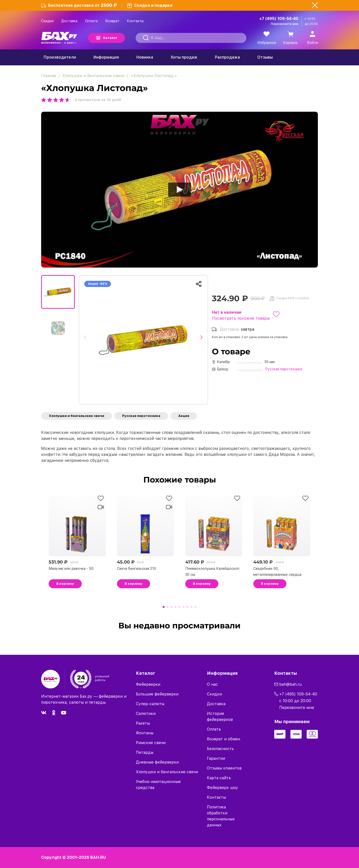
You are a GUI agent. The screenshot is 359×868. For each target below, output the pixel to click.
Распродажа (227, 57)
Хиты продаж (184, 57)
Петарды (145, 752)
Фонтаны (145, 733)
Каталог (110, 38)
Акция (184, 416)
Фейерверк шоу (223, 788)
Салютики (146, 714)
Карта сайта (219, 778)
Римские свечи (151, 743)
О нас (212, 684)
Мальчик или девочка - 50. (71, 569)
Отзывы (265, 57)
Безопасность (220, 749)
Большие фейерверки (157, 694)
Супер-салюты (150, 704)
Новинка (145, 57)
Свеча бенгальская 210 (136, 569)
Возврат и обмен (224, 739)
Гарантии (216, 758)
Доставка (69, 21)
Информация (106, 57)
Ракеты (143, 723)
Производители (60, 57)
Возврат (112, 21)
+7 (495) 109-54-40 (279, 19)
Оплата (91, 21)
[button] (87, 340)
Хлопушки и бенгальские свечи (77, 416)
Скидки (47, 21)
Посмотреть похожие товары (241, 318)
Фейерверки (148, 684)
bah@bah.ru (290, 684)
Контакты (135, 21)
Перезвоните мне (285, 24)
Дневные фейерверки (157, 762)
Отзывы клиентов (224, 768)
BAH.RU (98, 857)
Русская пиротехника (141, 416)
